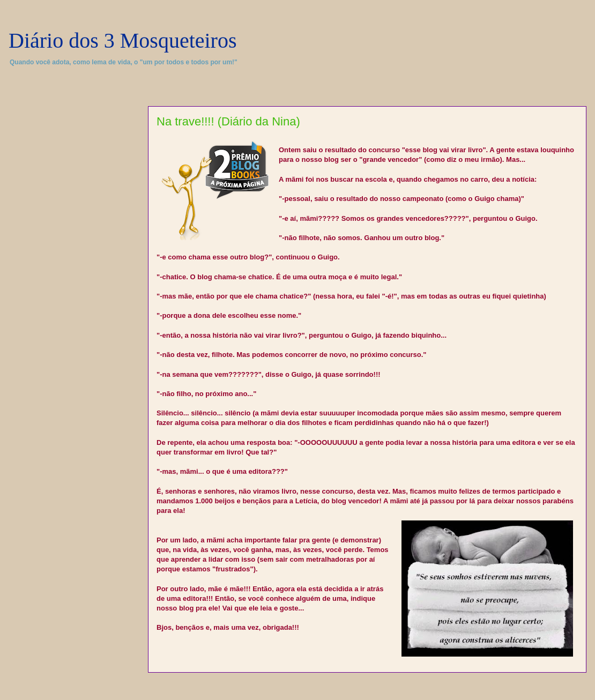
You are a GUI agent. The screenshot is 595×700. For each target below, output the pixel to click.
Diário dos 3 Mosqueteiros (123, 40)
